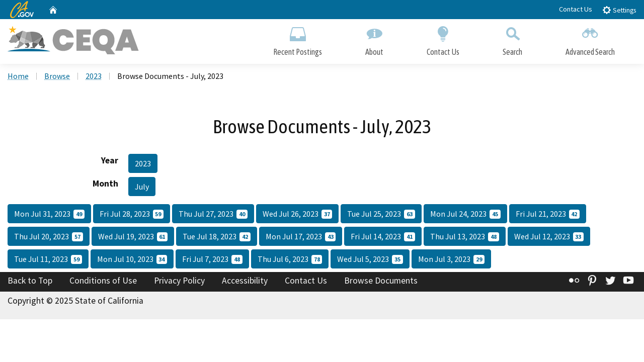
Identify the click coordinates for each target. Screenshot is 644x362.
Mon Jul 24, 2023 (465, 214)
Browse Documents (381, 281)
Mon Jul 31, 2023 (49, 214)
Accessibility (245, 281)
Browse (57, 76)
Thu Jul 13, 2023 (465, 236)
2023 (94, 76)
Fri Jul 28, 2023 (132, 214)
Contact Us (576, 9)
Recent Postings (298, 39)
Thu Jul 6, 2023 (290, 259)
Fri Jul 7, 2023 (212, 259)
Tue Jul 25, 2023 (381, 214)
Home (18, 76)
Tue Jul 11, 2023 (48, 259)
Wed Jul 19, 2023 (133, 236)
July (142, 187)
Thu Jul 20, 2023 (49, 236)
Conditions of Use (103, 281)
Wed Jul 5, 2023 (370, 259)
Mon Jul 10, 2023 (132, 259)
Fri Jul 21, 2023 (548, 214)
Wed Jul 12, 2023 (549, 236)
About (374, 39)
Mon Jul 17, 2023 (301, 236)
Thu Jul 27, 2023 (213, 214)
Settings (619, 10)
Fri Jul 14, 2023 (383, 236)
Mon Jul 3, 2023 (451, 259)
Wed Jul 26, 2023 (298, 214)
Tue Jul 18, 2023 (217, 236)
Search (512, 39)
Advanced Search (590, 39)
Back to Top (30, 281)
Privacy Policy (179, 281)
